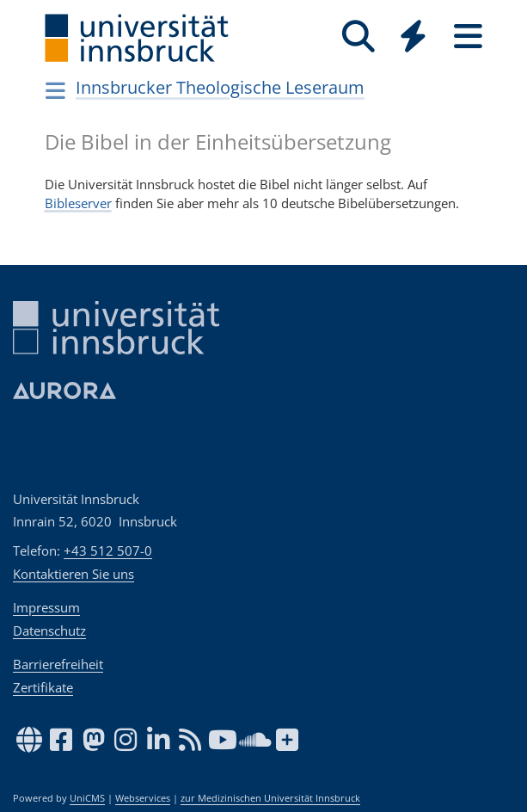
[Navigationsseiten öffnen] (56, 90)
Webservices (143, 798)
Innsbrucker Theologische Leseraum (220, 87)
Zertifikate (43, 687)
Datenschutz (49, 631)
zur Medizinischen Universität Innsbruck (270, 798)
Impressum (46, 607)
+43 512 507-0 (108, 551)
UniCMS (87, 798)
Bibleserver (78, 203)
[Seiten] (469, 37)
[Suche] (358, 37)
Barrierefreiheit (58, 664)
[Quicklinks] (414, 37)
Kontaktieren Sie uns (74, 574)
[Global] (414, 38)
